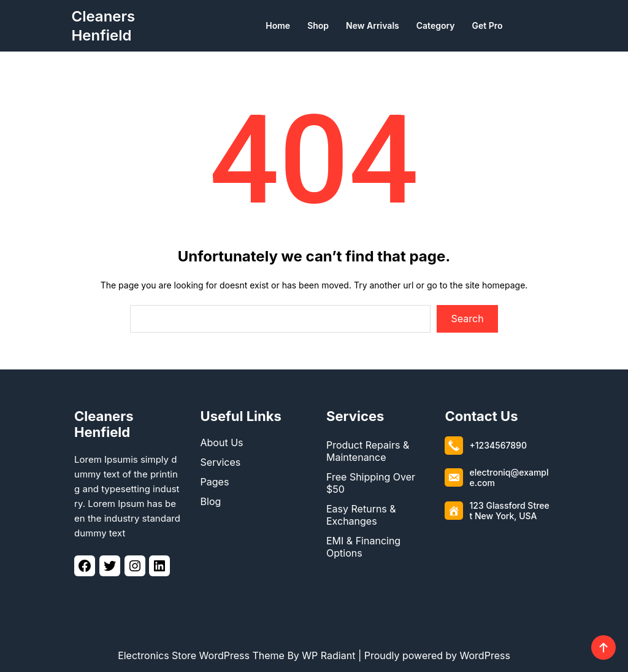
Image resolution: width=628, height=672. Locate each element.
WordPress (485, 655)
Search (468, 319)
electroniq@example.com (509, 477)
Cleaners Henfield (104, 424)
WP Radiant (328, 655)
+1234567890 (498, 445)
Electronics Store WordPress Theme (201, 655)
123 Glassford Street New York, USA (509, 511)
